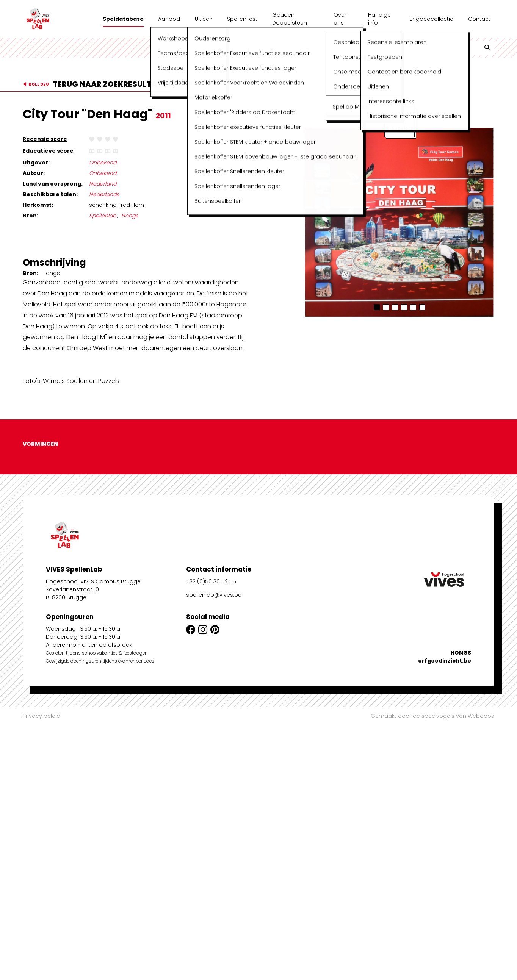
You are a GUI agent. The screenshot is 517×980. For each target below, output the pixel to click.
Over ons (340, 19)
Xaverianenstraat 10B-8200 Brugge (72, 874)
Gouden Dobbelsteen (290, 19)
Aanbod (169, 19)
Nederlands (104, 194)
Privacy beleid (42, 716)
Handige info (379, 19)
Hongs (130, 216)
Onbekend (103, 163)
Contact (479, 19)
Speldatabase (123, 19)
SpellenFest (242, 19)
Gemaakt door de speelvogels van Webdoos (432, 716)
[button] (377, 307)
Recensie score (45, 139)
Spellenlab (103, 216)
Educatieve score (48, 151)
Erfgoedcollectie (432, 19)
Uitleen (204, 19)
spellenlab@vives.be (214, 875)
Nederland (103, 184)
